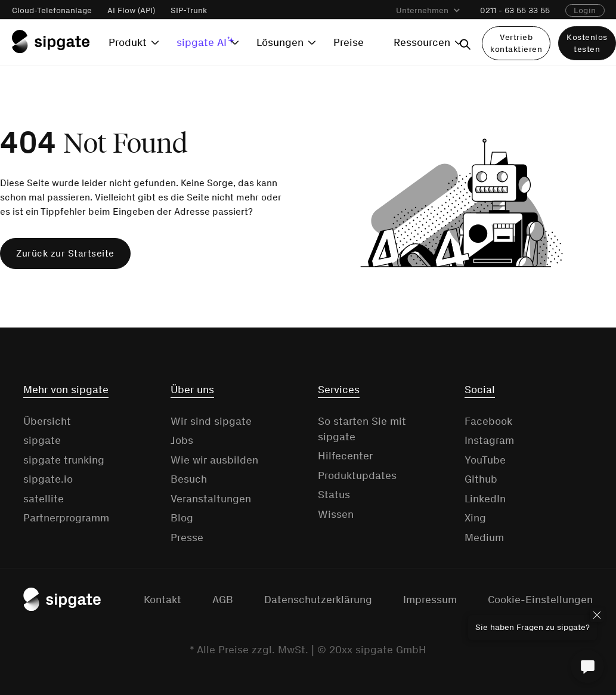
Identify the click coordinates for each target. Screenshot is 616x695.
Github (481, 479)
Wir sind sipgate (211, 421)
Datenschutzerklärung (318, 600)
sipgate (42, 440)
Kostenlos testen (587, 43)
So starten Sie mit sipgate (362, 429)
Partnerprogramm (66, 518)
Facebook (488, 421)
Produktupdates (357, 475)
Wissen (336, 514)
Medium (484, 538)
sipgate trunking (64, 460)
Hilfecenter (345, 456)
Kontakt (162, 600)
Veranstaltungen (211, 499)
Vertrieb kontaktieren (516, 43)
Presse (187, 538)
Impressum (430, 600)
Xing (475, 518)
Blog (182, 518)
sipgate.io (48, 479)
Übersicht (47, 421)
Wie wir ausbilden (214, 460)
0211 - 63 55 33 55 (515, 10)
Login (585, 10)
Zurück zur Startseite (65, 253)
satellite (44, 499)
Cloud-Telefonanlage (52, 10)
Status (334, 495)
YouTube (485, 460)
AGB (223, 600)
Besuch (189, 479)
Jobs (182, 440)
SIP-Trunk (189, 10)
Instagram (489, 440)
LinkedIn (485, 499)
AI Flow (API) (131, 10)
